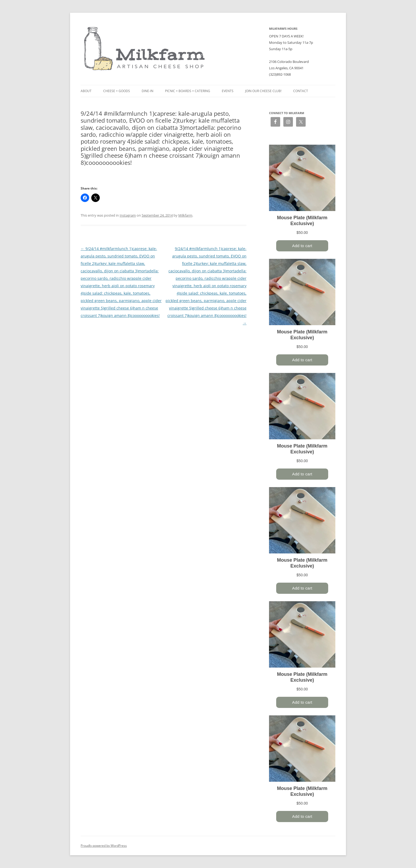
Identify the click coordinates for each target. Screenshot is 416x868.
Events (228, 91)
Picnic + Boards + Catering (188, 91)
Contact (301, 91)
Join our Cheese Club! (263, 91)
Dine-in (148, 91)
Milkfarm (185, 215)
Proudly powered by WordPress (104, 846)
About (86, 91)
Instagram (128, 215)
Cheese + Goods (117, 91)
